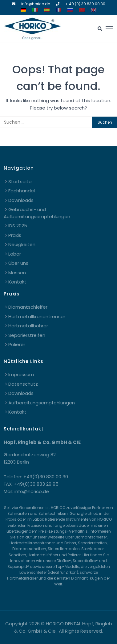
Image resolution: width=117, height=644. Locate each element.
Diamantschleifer (28, 307)
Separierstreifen (27, 335)
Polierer (17, 344)
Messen (17, 273)
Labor (15, 254)
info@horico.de (36, 4)
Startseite (20, 181)
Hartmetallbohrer (28, 326)
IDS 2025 (18, 226)
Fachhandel (22, 191)
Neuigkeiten (22, 244)
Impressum (21, 374)
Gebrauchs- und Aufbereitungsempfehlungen (37, 213)
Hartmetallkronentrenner (37, 316)
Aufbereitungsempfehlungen (42, 403)
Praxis (15, 235)
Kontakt (17, 282)
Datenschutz (23, 384)
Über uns (18, 263)
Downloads (21, 200)
